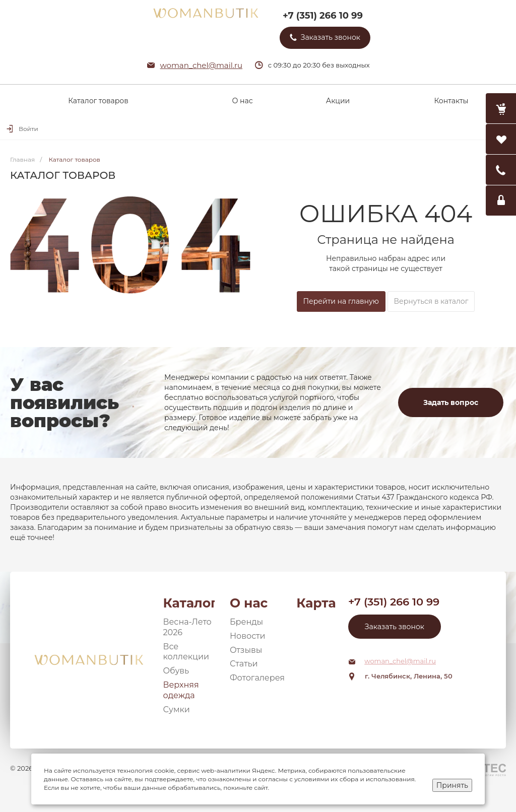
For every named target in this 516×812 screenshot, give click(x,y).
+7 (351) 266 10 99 (323, 16)
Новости (248, 636)
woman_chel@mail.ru (202, 65)
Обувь (176, 671)
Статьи (244, 664)
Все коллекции (186, 652)
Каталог (189, 603)
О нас (249, 603)
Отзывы (246, 650)
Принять (452, 785)
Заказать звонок (395, 627)
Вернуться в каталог (431, 301)
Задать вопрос (451, 402)
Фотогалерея (257, 678)
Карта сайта (316, 603)
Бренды (246, 622)
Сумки (177, 709)
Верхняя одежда (181, 690)
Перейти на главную (341, 301)
